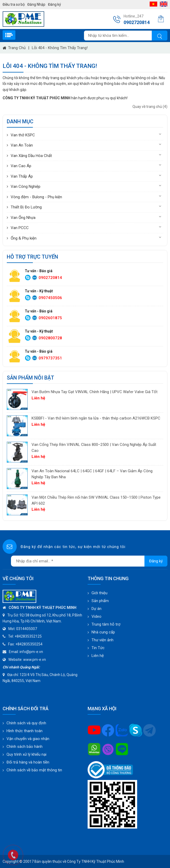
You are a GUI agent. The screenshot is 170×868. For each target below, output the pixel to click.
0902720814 (50, 278)
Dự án (96, 609)
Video (96, 616)
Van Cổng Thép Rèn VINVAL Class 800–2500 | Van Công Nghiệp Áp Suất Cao (94, 448)
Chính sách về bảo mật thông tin (34, 770)
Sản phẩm (100, 601)
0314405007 (27, 629)
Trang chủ (17, 48)
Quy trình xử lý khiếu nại (26, 754)
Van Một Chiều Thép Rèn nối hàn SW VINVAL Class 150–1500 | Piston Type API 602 (96, 500)
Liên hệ (98, 656)
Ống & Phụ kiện (24, 238)
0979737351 (50, 358)
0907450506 (50, 298)
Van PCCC (20, 228)
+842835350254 (29, 644)
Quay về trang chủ (150, 107)
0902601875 (50, 318)
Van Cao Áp (21, 166)
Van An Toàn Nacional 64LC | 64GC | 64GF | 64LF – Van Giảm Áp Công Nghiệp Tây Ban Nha (92, 474)
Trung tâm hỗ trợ (106, 624)
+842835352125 (28, 636)
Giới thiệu (99, 593)
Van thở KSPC (23, 135)
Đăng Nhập (36, 4)
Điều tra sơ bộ (14, 4)
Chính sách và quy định (26, 723)
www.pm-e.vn (35, 660)
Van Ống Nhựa (23, 218)
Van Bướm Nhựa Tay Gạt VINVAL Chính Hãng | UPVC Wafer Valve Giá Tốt (95, 392)
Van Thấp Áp (22, 176)
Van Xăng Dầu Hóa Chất (31, 156)
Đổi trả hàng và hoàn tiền (28, 762)
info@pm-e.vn (31, 652)
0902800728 (50, 338)
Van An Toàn (22, 145)
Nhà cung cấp (103, 632)
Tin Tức (98, 648)
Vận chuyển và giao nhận (28, 739)
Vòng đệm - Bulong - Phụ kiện (36, 197)
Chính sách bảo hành (25, 747)
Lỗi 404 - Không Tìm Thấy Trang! (60, 48)
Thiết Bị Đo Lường (26, 207)
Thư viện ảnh (102, 640)
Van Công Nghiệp (26, 187)
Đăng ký (54, 4)
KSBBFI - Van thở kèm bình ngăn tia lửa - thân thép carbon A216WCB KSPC (96, 418)
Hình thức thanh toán (25, 731)
